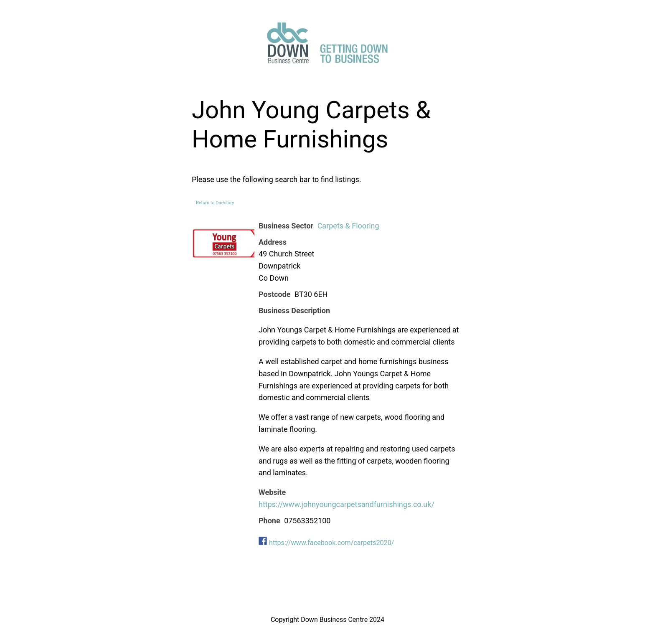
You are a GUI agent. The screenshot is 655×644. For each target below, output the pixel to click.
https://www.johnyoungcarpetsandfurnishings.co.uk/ (347, 504)
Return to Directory (215, 203)
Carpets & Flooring (348, 226)
